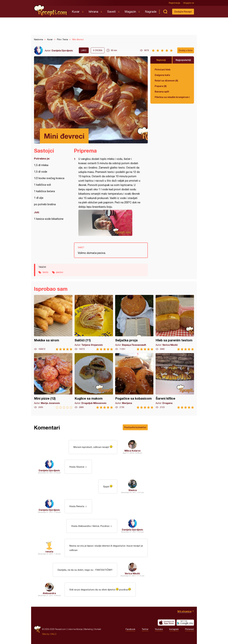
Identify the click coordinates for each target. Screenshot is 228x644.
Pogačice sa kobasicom (134, 381)
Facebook (130, 629)
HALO (53, 634)
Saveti (111, 12)
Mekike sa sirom (53, 323)
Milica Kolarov (132, 451)
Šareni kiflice (175, 381)
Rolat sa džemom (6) (166, 80)
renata (49, 551)
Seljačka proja (134, 323)
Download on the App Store (166, 623)
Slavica (133, 490)
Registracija (174, 3)
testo (45, 272)
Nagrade (151, 12)
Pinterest (190, 629)
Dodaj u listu (186, 50)
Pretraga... (165, 12)
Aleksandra (49, 593)
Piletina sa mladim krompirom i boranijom (172, 97)
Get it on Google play (185, 623)
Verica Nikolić (132, 573)
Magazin (130, 12)
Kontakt (98, 629)
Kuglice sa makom (94, 381)
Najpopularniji (183, 60)
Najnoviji (161, 60)
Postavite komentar (135, 427)
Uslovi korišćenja (75, 629)
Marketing (88, 629)
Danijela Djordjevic (62, 50)
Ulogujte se (189, 3)
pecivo (60, 272)
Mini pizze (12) (53, 381)
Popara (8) (161, 86)
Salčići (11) (94, 323)
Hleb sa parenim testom (175, 323)
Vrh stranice (184, 611)
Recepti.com (51, 10)
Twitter (145, 629)
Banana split (162, 92)
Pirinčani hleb (163, 69)
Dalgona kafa (162, 75)
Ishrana (93, 12)
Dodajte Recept (183, 12)
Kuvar (76, 12)
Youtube (159, 629)
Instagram (174, 629)
